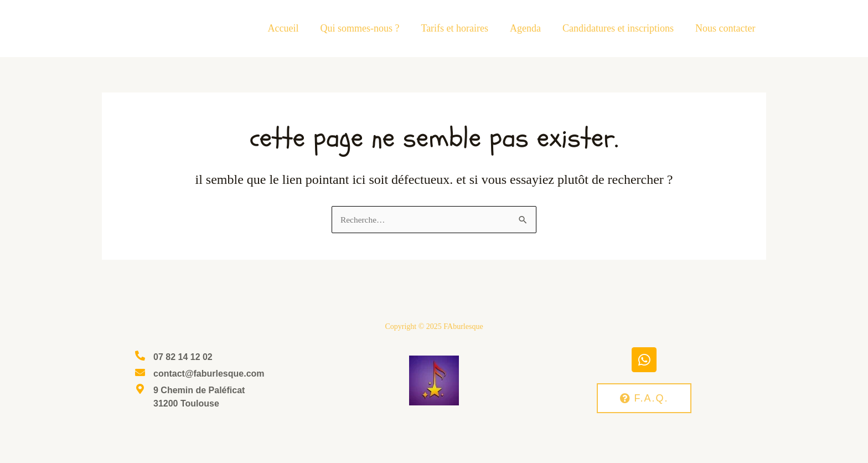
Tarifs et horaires (461, 28)
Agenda (530, 28)
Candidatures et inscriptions (621, 28)
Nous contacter (726, 28)
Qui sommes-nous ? (367, 28)
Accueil (292, 28)
